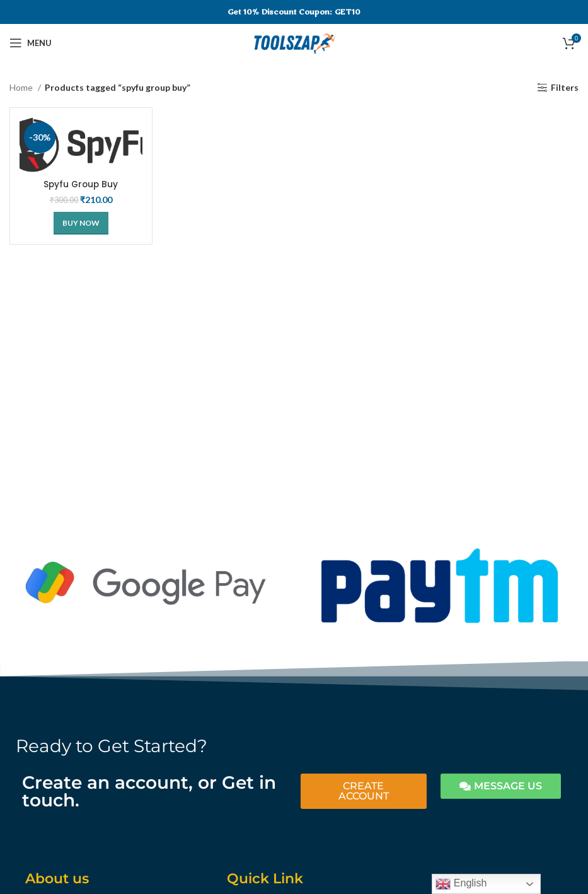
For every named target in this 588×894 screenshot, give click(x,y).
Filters (565, 88)
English (461, 884)
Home (22, 87)
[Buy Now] (81, 223)
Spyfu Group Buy (81, 184)
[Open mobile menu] (31, 43)
